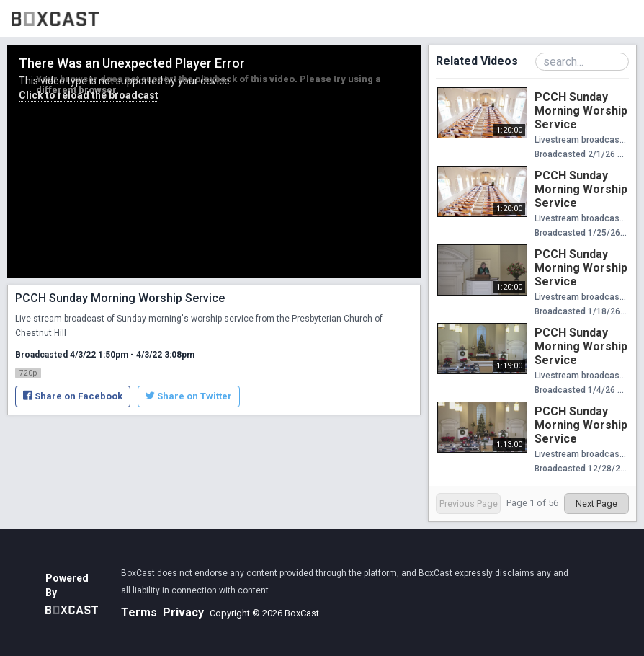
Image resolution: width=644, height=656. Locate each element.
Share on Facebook (73, 396)
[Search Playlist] (582, 62)
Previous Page (469, 504)
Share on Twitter (189, 396)
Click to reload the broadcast (89, 95)
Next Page (596, 504)
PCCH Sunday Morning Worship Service (581, 111)
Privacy (183, 612)
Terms (139, 612)
